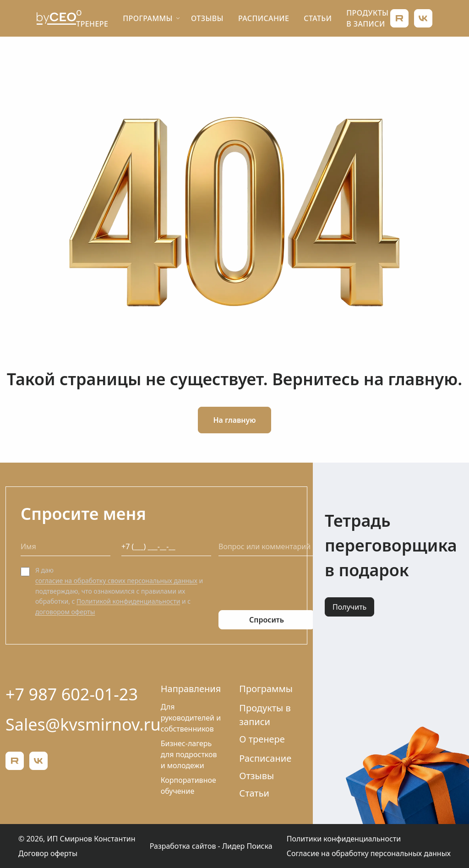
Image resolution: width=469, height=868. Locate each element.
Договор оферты (48, 853)
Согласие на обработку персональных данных (369, 853)
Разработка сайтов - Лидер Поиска (211, 846)
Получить (349, 607)
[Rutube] (399, 18)
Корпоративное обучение (188, 786)
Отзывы (207, 18)
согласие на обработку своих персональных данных (116, 581)
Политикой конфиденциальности (128, 601)
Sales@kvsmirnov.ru (83, 724)
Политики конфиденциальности (344, 839)
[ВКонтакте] (423, 18)
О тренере (262, 739)
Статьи (318, 18)
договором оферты (65, 612)
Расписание (264, 18)
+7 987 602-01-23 (72, 694)
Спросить (267, 620)
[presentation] (288, 583)
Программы (148, 18)
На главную (234, 420)
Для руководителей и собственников (191, 718)
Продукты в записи (265, 715)
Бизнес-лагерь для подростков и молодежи (189, 754)
